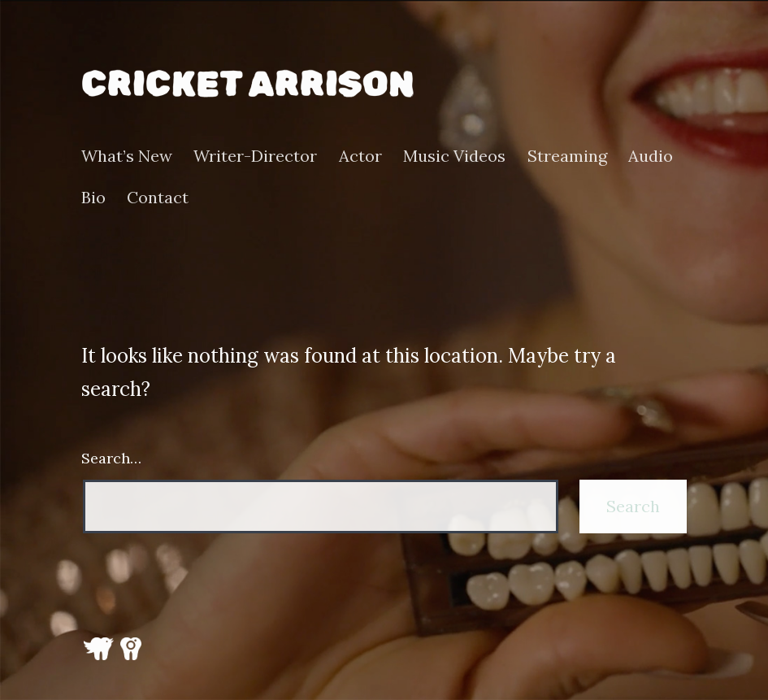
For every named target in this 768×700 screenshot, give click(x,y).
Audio (651, 156)
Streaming (567, 156)
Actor (360, 156)
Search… (111, 458)
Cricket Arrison (248, 84)
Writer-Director (255, 156)
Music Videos (454, 156)
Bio (93, 198)
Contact (158, 198)
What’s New (127, 156)
